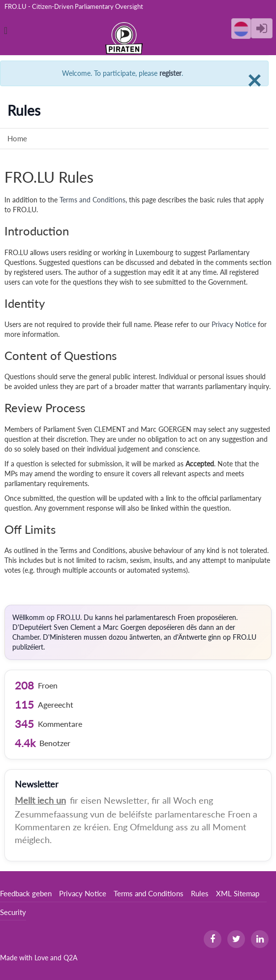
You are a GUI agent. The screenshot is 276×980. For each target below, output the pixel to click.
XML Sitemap (238, 893)
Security (13, 912)
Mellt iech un (40, 800)
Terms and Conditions (92, 200)
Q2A (70, 958)
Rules (200, 893)
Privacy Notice (234, 324)
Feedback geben (26, 893)
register (170, 73)
